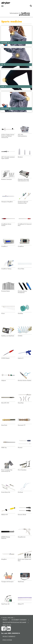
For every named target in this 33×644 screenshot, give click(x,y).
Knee (3, 87)
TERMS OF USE (7, 625)
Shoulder (4, 43)
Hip (2, 65)
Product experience (9, 637)
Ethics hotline (7, 640)
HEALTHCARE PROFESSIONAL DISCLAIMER (14, 622)
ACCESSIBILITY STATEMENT (19, 620)
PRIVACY (5, 620)
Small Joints (5, 109)
